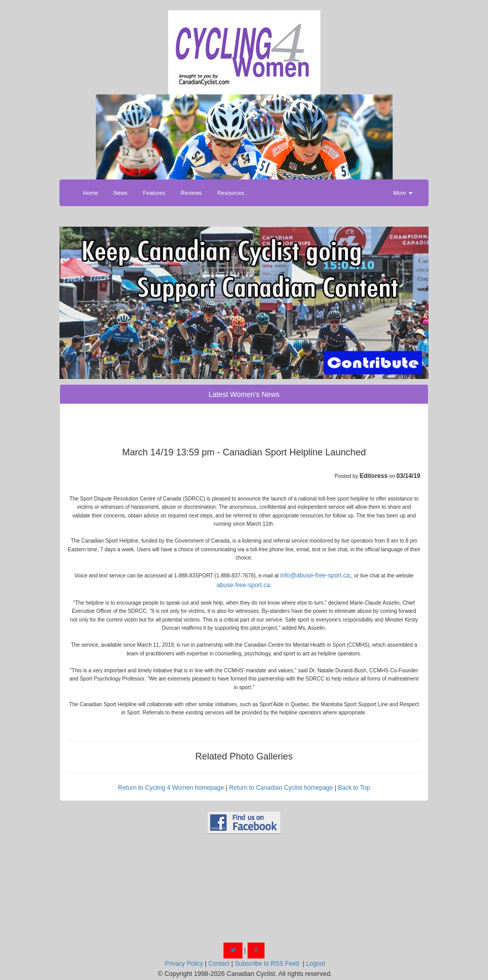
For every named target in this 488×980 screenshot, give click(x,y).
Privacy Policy (184, 964)
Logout (316, 964)
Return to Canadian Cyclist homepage (281, 788)
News (120, 193)
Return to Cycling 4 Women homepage (171, 788)
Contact (219, 964)
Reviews (191, 193)
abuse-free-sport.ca (243, 585)
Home (90, 193)
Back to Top (354, 788)
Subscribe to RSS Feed (267, 964)
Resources (231, 193)
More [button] (403, 193)
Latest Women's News (244, 394)
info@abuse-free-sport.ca (315, 575)
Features (154, 193)
